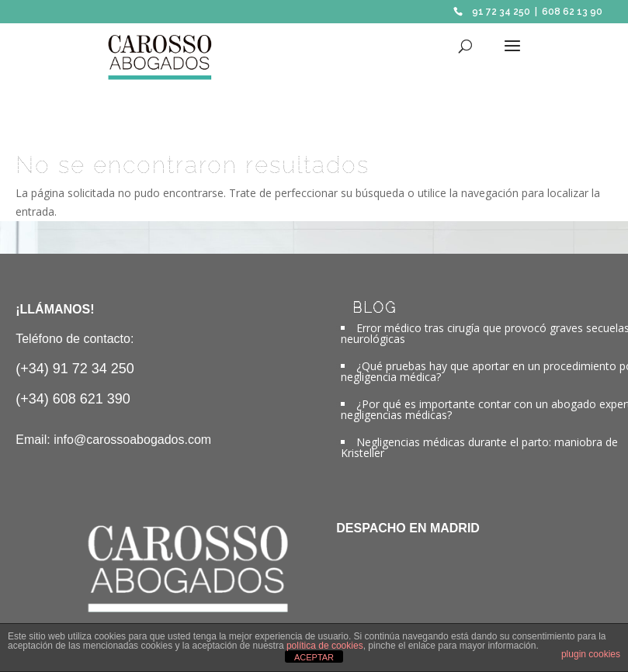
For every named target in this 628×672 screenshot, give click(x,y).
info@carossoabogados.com (132, 440)
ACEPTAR (314, 657)
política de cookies (325, 646)
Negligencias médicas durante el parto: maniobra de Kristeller (479, 447)
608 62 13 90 (572, 12)
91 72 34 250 (501, 12)
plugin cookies (591, 654)
